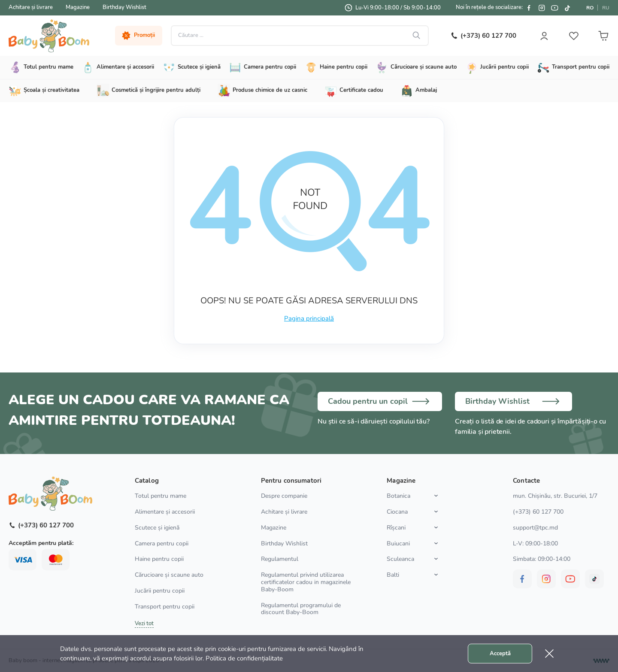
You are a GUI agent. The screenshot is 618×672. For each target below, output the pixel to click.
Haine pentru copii (159, 559)
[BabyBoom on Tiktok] (567, 8)
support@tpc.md (535, 528)
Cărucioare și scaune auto (169, 575)
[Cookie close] (549, 654)
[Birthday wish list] (515, 401)
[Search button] (415, 36)
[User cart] (603, 36)
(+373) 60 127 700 (538, 512)
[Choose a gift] (380, 401)
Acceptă (500, 654)
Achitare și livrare (31, 7)
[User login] (543, 36)
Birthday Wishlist (124, 7)
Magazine (78, 7)
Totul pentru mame (161, 496)
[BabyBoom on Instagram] (542, 8)
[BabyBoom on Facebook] (529, 8)
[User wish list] (573, 36)
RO (590, 8)
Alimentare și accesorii (165, 512)
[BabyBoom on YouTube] (554, 8)
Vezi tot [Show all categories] (144, 624)
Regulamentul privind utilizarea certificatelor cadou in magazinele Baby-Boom (306, 582)
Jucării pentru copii (160, 591)
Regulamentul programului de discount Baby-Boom (301, 609)
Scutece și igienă (157, 528)
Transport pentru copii (165, 607)
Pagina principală (309, 318)
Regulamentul (280, 559)
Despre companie (284, 496)
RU (606, 8)
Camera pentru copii (162, 543)
